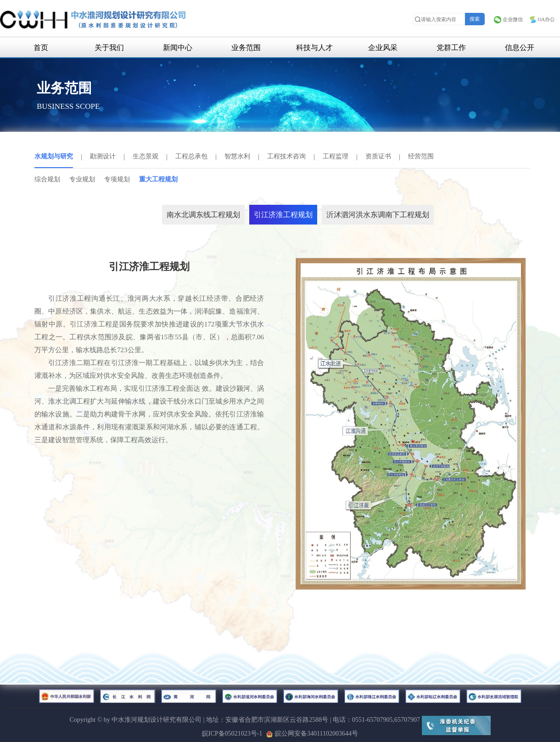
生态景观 (146, 156)
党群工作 (451, 48)
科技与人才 (314, 48)
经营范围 (421, 156)
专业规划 (82, 179)
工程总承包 (191, 156)
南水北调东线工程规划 (203, 215)
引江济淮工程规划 (283, 215)
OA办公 (542, 19)
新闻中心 (178, 48)
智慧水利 (237, 156)
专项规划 (117, 179)
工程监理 (336, 156)
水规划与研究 (54, 156)
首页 (41, 48)
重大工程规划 (158, 179)
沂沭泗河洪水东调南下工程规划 (378, 215)
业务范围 (246, 48)
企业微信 (508, 19)
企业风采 (383, 48)
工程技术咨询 (286, 156)
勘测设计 (103, 156)
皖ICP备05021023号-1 (232, 734)
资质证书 (378, 156)
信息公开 (520, 48)
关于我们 (109, 48)
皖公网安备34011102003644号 (312, 734)
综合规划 (47, 179)
